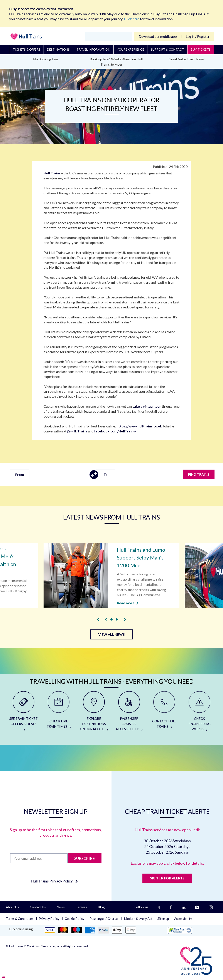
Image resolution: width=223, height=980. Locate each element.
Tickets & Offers (26, 49)
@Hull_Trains (77, 431)
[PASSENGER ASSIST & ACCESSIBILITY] (129, 713)
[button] (106, 619)
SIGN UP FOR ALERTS (167, 878)
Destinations (58, 49)
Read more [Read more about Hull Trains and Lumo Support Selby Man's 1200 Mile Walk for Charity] (128, 603)
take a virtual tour (147, 406)
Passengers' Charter (104, 919)
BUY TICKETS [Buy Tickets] (201, 49)
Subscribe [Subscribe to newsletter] (85, 858)
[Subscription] (39, 858)
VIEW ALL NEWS (111, 634)
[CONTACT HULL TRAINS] (164, 713)
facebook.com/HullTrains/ (115, 431)
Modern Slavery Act (138, 919)
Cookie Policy (75, 919)
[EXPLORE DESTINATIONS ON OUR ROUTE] (94, 713)
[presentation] (98, 620)
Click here (132, 19)
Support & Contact (167, 49)
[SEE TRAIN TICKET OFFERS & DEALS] (24, 713)
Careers (81, 907)
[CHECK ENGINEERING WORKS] (199, 713)
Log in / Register (198, 36)
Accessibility (183, 919)
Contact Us (38, 907)
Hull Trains (52, 173)
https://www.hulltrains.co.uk (139, 426)
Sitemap (163, 919)
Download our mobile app (158, 36)
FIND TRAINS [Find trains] (199, 474)
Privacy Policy (49, 919)
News (61, 907)
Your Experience (131, 49)
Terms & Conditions (20, 919)
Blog (101, 907)
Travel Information (93, 49)
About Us (12, 907)
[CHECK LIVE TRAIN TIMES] (59, 713)
